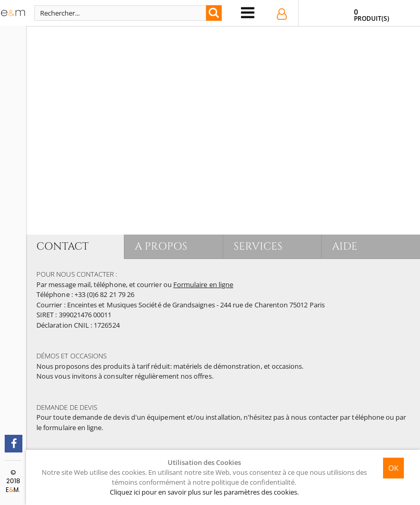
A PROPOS (161, 246)
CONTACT (62, 246)
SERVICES (258, 246)
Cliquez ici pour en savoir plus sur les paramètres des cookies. (204, 492)
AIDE (345, 246)
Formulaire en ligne (203, 284)
